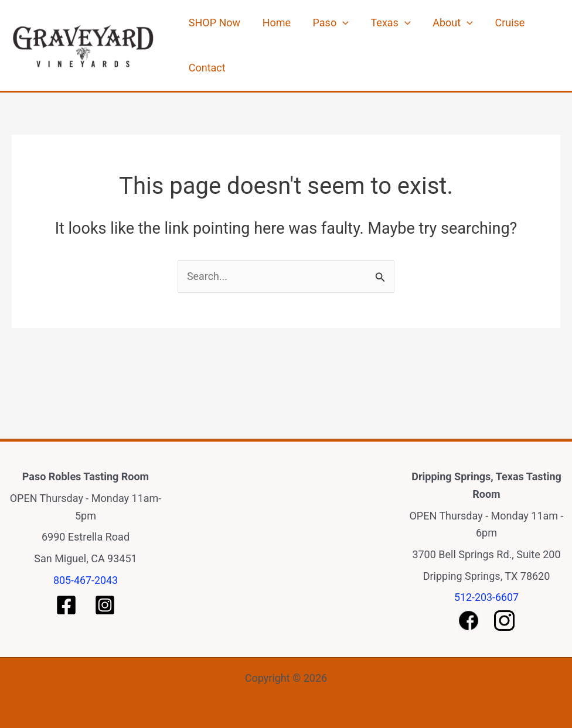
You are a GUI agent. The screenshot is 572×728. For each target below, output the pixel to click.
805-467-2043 (85, 580)
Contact (205, 88)
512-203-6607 (486, 597)
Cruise (486, 29)
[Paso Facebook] (66, 605)
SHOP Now (212, 29)
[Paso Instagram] (105, 605)
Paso (320, 29)
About (433, 29)
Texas (375, 29)
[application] (331, 29)
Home (270, 29)
